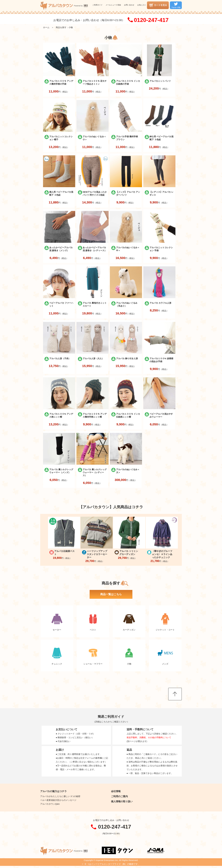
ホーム (46, 27)
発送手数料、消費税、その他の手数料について (149, 737)
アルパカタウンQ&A (50, 804)
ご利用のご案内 (119, 796)
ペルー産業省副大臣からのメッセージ (58, 800)
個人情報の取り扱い (122, 801)
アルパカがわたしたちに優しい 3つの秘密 (60, 796)
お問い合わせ (129, 5)
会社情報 (116, 791)
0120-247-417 (151, 20)
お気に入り (142, 5)
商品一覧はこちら (111, 594)
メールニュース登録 (113, 5)
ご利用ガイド (97, 5)
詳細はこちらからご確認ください (111, 722)
